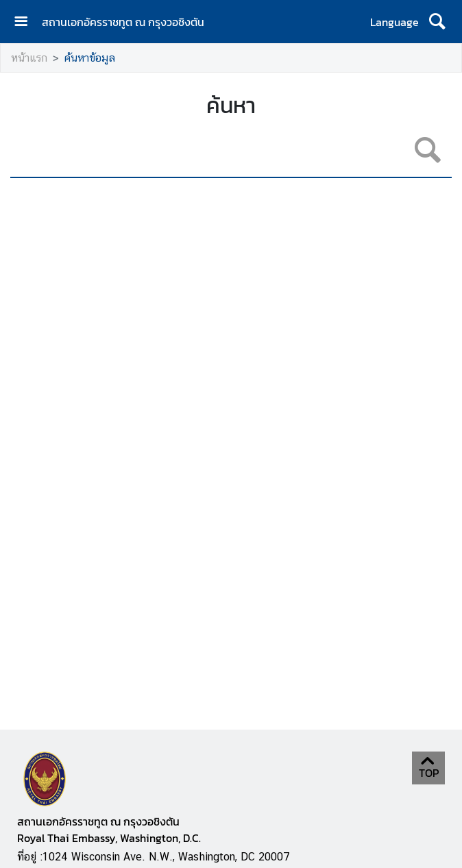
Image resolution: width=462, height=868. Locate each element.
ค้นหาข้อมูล (90, 58)
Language (394, 22)
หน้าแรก (29, 58)
